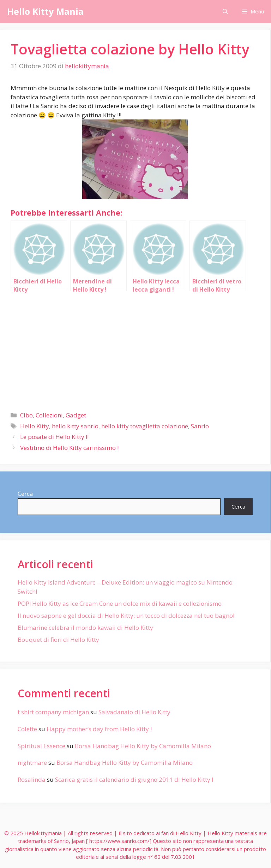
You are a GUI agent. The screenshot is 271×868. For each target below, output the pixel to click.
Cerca (25, 494)
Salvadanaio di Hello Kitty (134, 712)
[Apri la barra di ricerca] (225, 11)
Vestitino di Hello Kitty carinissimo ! (69, 448)
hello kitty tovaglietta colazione (145, 426)
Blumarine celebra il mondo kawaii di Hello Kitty (85, 627)
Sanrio (200, 426)
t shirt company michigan (53, 712)
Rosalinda (32, 779)
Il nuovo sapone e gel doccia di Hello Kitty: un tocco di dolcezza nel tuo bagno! (126, 615)
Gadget (76, 415)
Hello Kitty (35, 426)
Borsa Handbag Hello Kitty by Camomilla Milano (143, 746)
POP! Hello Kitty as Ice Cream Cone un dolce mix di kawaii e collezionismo (120, 603)
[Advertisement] (135, 348)
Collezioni (49, 415)
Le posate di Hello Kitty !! (54, 437)
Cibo (26, 415)
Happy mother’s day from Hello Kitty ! (99, 729)
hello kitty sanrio (75, 426)
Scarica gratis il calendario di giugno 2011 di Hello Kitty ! (134, 779)
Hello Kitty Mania (45, 11)
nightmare (32, 763)
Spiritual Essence (41, 746)
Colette (27, 729)
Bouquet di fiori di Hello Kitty (58, 640)
